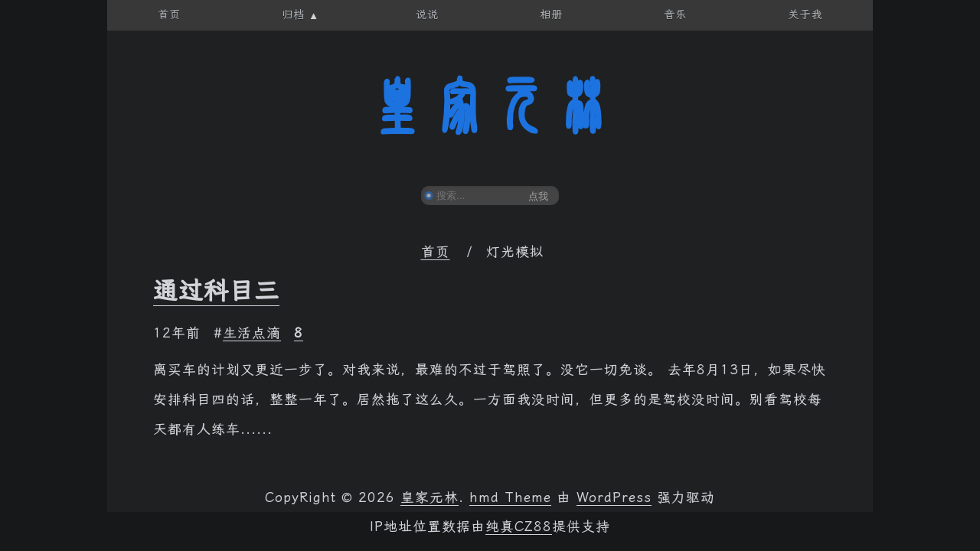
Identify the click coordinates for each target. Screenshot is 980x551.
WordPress (614, 497)
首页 (436, 252)
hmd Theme (510, 497)
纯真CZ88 (519, 527)
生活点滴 (252, 333)
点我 (538, 196)
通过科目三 (216, 291)
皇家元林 (490, 106)
